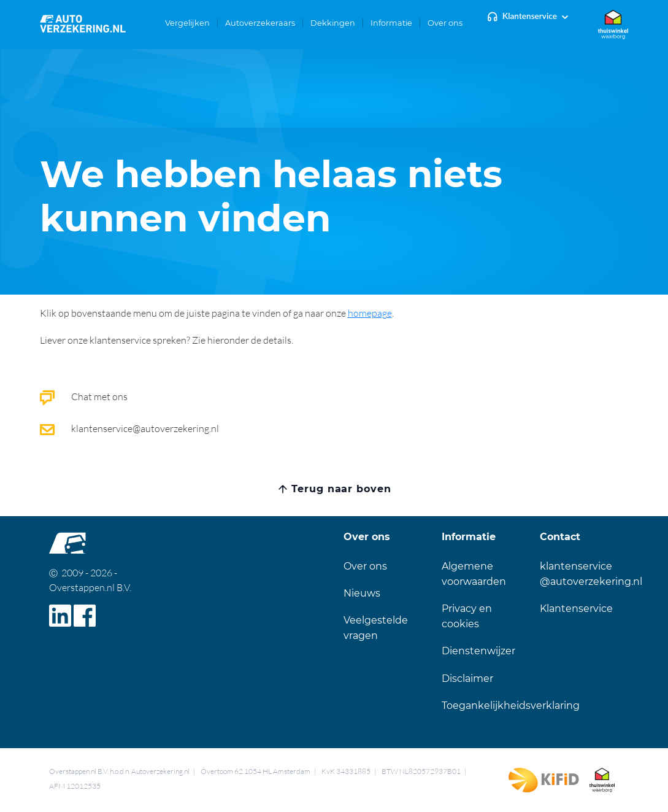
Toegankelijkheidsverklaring (511, 706)
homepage (370, 313)
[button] (188, 23)
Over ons (365, 566)
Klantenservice (530, 16)
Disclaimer (467, 679)
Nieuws (362, 593)
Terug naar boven (341, 489)
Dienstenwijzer (478, 651)
